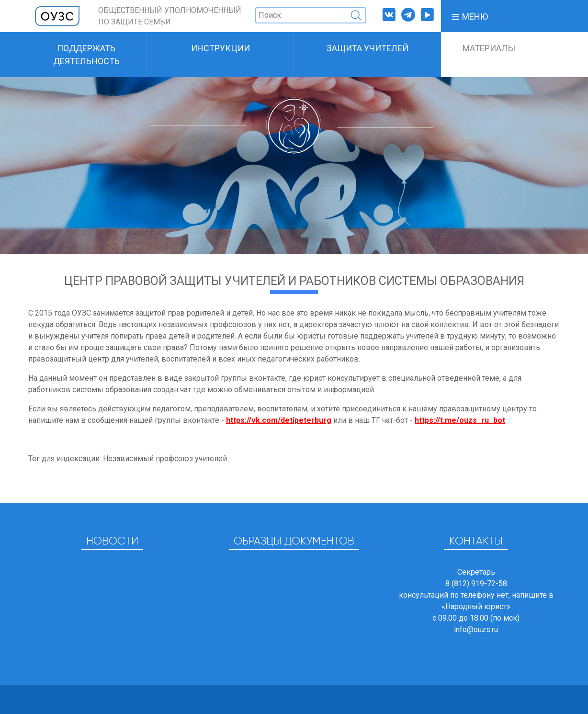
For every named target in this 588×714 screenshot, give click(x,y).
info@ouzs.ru (476, 629)
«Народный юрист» (476, 606)
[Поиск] (311, 15)
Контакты (476, 542)
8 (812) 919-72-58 (476, 584)
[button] (469, 16)
